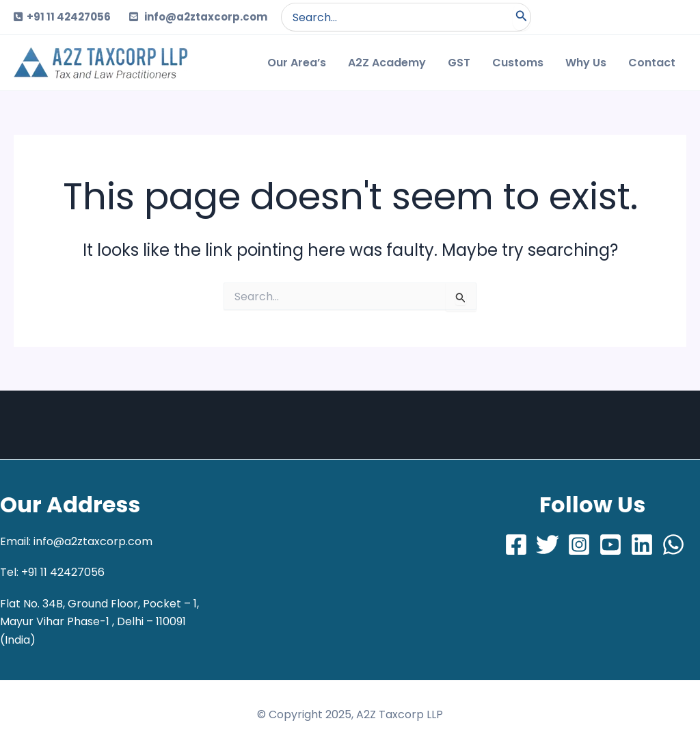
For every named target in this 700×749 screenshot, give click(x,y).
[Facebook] (516, 544)
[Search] (522, 17)
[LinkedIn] (642, 544)
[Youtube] (610, 544)
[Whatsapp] (673, 544)
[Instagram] (579, 544)
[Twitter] (548, 544)
